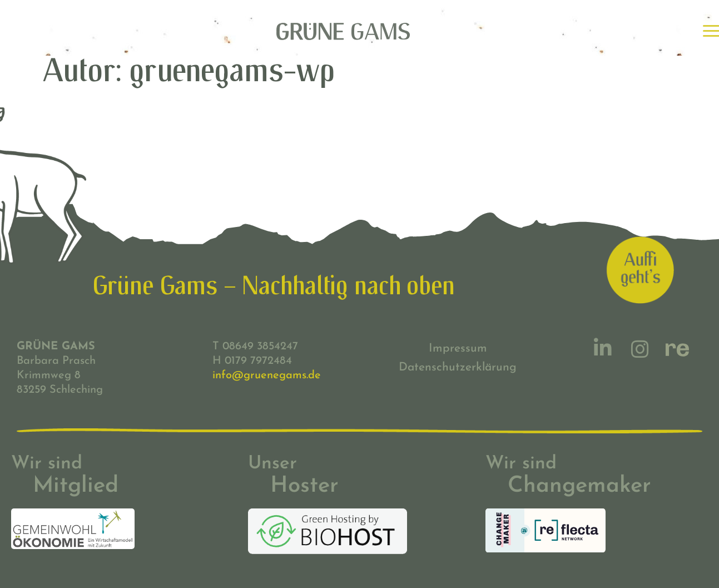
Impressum (458, 349)
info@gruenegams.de (267, 375)
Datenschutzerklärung (458, 367)
